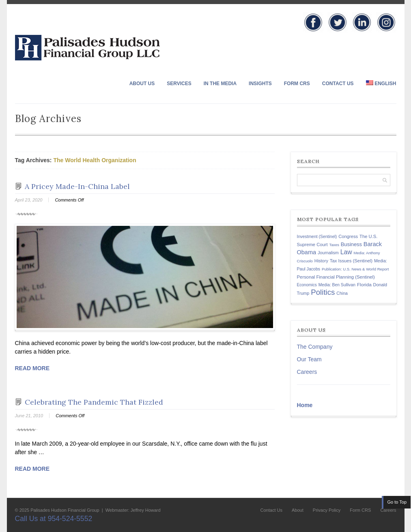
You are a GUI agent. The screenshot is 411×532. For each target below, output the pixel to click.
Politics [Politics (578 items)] (323, 292)
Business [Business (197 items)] (351, 244)
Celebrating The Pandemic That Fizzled (94, 402)
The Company (315, 347)
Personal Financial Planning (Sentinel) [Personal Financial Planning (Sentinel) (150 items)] (336, 277)
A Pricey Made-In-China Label (77, 186)
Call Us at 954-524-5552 (54, 519)
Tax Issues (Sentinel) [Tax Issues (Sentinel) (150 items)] (351, 261)
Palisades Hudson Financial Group (65, 510)
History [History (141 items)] (321, 261)
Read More (32, 368)
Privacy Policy (327, 510)
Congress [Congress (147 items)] (348, 236)
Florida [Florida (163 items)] (364, 284)
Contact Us (338, 84)
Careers (307, 372)
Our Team (309, 359)
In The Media (220, 84)
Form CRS (297, 84)
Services (179, 84)
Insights (260, 84)
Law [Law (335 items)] (346, 252)
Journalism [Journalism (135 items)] (328, 253)
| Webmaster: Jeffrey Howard (131, 510)
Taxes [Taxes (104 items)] (334, 245)
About (298, 510)
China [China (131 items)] (342, 293)
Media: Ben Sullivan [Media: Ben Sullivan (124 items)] (337, 285)
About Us (142, 84)
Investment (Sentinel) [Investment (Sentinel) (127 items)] (317, 237)
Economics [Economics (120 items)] (307, 285)
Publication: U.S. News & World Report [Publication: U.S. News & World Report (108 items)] (355, 269)
